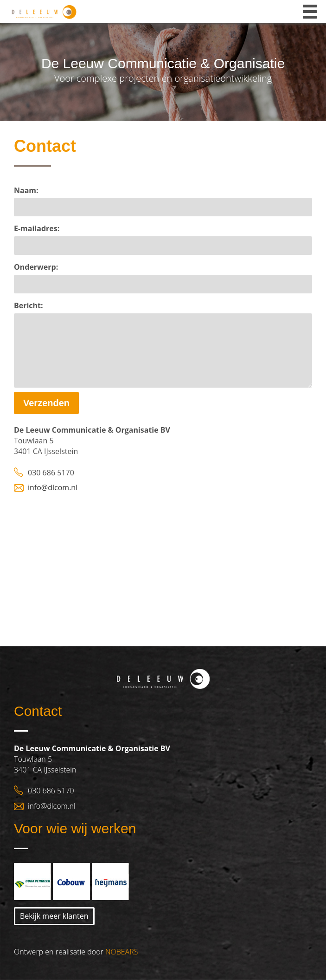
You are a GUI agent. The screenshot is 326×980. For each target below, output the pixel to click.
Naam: (26, 190)
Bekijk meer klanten (54, 916)
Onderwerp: (36, 267)
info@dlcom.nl (53, 487)
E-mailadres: (37, 228)
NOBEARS (121, 952)
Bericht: (29, 305)
